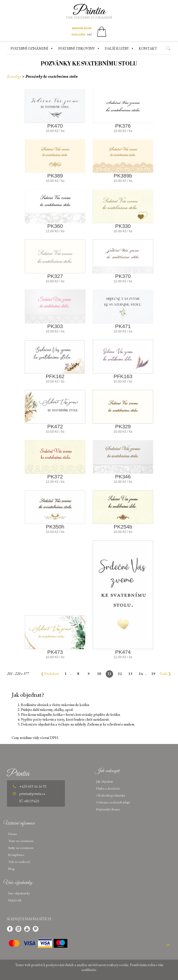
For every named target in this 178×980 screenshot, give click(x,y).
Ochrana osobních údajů (113, 802)
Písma (12, 834)
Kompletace (16, 855)
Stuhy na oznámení (21, 848)
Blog (11, 869)
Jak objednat (105, 781)
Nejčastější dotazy (108, 809)
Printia (89, 11)
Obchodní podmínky (111, 795)
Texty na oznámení (21, 841)
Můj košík (15, 900)
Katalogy (14, 76)
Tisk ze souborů (19, 862)
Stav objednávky (19, 893)
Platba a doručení (108, 788)
